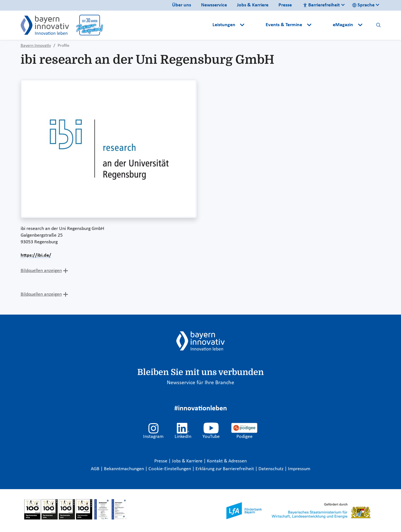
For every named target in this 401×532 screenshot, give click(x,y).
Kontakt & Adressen (227, 461)
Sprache (363, 5)
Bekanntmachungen (124, 469)
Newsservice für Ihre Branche (200, 383)
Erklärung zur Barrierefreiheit (225, 469)
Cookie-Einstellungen (170, 469)
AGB (96, 469)
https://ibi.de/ (36, 255)
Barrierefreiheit (321, 5)
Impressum (299, 469)
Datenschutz (272, 469)
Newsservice (214, 5)
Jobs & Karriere (253, 5)
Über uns (182, 5)
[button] (256, 25)
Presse (285, 5)
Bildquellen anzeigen (41, 271)
